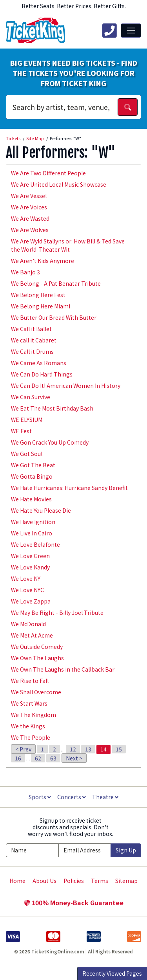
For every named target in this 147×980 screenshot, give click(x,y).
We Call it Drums (32, 351)
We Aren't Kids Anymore (43, 261)
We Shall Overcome (36, 692)
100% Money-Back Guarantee (74, 903)
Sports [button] (40, 797)
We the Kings (28, 726)
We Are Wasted (30, 218)
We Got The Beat (33, 465)
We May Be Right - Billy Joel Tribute (57, 612)
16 (18, 758)
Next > (74, 758)
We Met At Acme (32, 635)
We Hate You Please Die (41, 510)
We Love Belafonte (35, 544)
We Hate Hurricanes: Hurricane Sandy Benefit (69, 488)
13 (88, 749)
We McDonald (28, 624)
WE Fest (21, 431)
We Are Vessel (29, 196)
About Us (44, 881)
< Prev (23, 749)
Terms (100, 881)
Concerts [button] (72, 797)
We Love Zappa (31, 601)
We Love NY (26, 578)
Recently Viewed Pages (112, 973)
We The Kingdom (34, 715)
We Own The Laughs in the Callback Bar (63, 669)
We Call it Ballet (31, 329)
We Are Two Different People (48, 173)
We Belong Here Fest (38, 295)
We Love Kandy (30, 567)
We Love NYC (27, 590)
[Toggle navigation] (131, 31)
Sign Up (126, 850)
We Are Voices (29, 207)
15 (119, 749)
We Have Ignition (33, 522)
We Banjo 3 (25, 272)
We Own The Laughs (37, 658)
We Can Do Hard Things (42, 374)
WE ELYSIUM (27, 420)
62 (38, 758)
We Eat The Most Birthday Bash (52, 408)
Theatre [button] (105, 797)
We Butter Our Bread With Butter (54, 317)
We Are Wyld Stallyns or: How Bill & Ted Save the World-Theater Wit (68, 245)
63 (53, 758)
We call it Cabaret (34, 340)
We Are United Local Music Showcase (59, 184)
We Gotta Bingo (32, 476)
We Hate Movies (31, 499)
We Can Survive (31, 397)
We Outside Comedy (37, 647)
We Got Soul (27, 454)
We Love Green (30, 556)
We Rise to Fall (30, 681)
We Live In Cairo (32, 533)
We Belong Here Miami (41, 306)
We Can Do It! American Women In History (66, 386)
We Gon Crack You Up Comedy (50, 442)
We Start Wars (29, 703)
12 (73, 749)
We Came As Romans (39, 363)
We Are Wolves (30, 230)
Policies (74, 881)
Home (17, 881)
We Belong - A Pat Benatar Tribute (56, 283)
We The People (31, 737)
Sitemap (126, 881)
